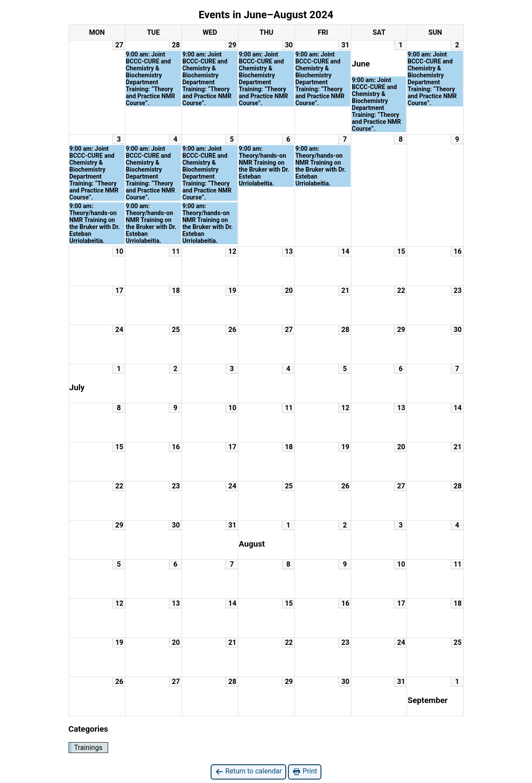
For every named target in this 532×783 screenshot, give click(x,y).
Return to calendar (248, 771)
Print (305, 771)
